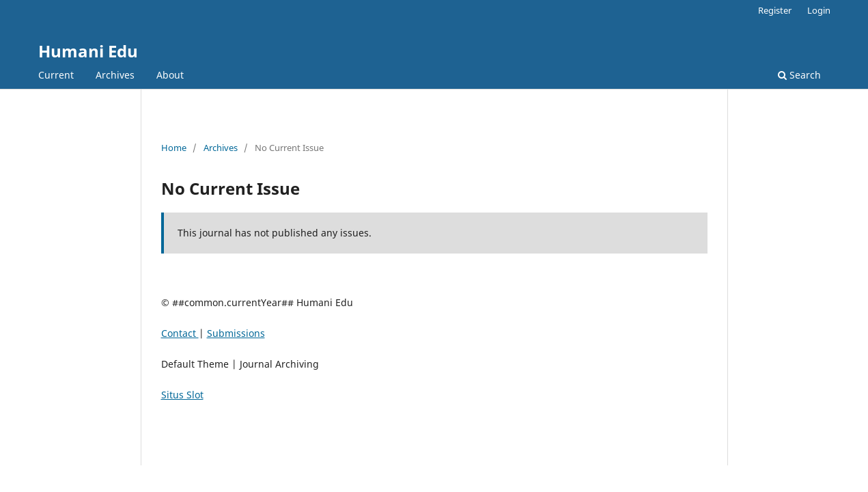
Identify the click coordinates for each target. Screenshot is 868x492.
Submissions (236, 333)
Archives (115, 75)
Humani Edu (88, 51)
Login (819, 10)
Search (799, 75)
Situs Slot (182, 395)
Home (174, 148)
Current (56, 75)
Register (775, 10)
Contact (180, 333)
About (170, 75)
